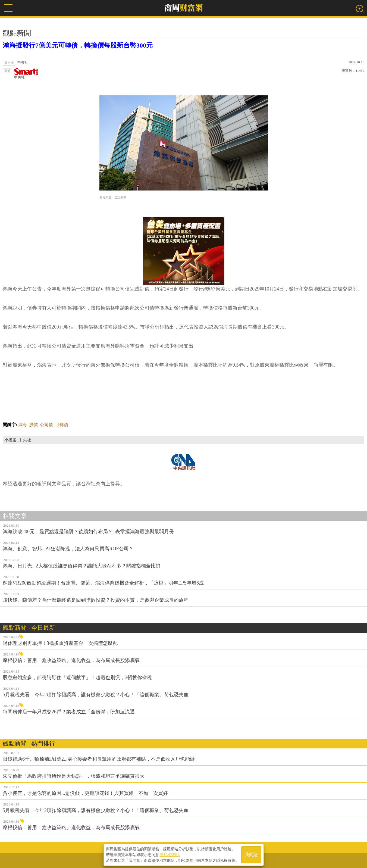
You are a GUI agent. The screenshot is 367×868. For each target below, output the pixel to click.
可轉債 (62, 425)
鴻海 (23, 425)
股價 (33, 425)
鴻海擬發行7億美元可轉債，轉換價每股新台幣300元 (78, 45)
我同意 (251, 855)
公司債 (46, 425)
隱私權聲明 (169, 855)
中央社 (26, 74)
